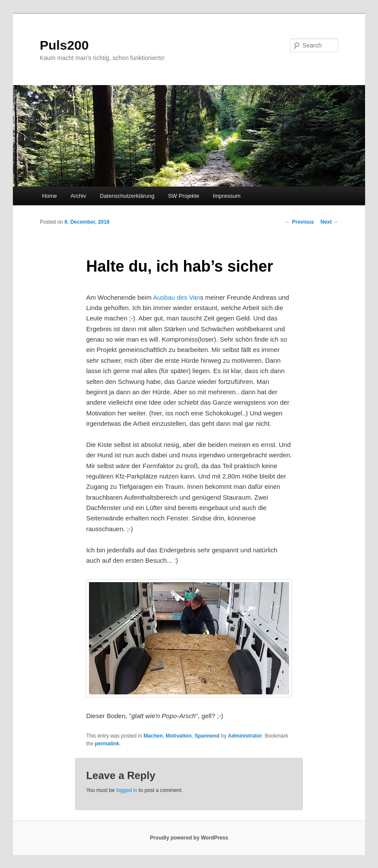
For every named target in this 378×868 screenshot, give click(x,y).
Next (329, 222)
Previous (300, 222)
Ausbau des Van (176, 297)
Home (49, 196)
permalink (107, 744)
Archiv (78, 196)
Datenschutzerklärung (127, 196)
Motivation (179, 736)
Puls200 (64, 45)
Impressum (227, 196)
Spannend (207, 736)
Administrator (245, 736)
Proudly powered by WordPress (189, 838)
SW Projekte (184, 196)
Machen (153, 736)
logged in (127, 790)
